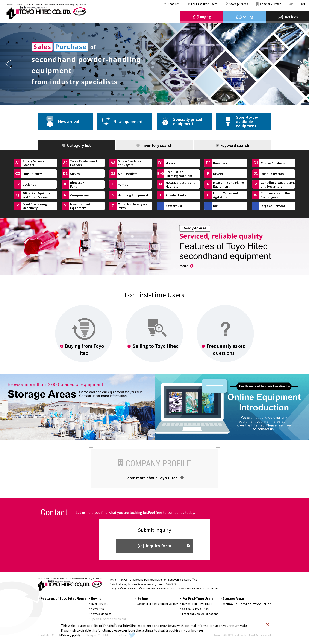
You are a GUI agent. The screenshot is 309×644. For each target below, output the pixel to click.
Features (174, 4)
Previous (8, 64)
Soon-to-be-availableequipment (247, 121)
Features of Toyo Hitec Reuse (64, 598)
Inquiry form (158, 546)
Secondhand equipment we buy (158, 604)
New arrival (69, 121)
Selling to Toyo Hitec (195, 608)
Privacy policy (71, 635)
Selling (143, 598)
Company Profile (271, 4)
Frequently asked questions (200, 614)
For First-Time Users (204, 4)
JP (291, 4)
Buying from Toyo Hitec (197, 604)
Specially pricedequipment (188, 121)
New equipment (128, 121)
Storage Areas (239, 4)
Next (301, 64)
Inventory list (99, 604)
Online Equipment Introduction (247, 604)
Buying (96, 598)
